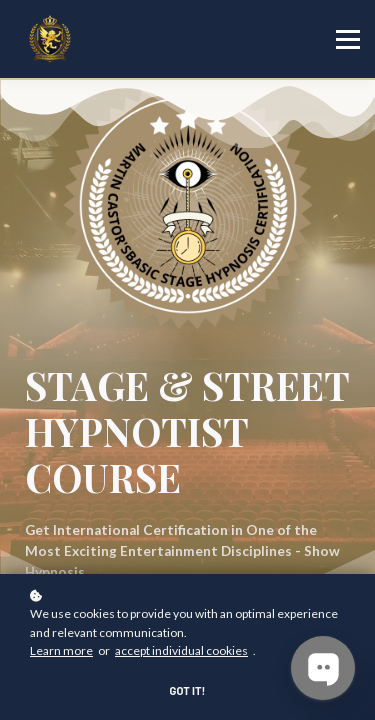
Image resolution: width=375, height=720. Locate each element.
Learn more (61, 650)
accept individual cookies (181, 650)
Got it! (188, 690)
